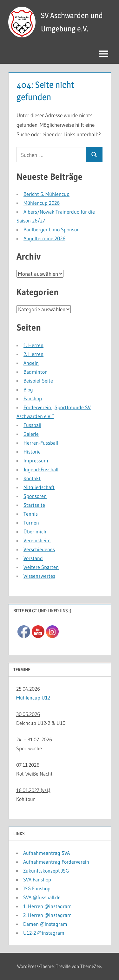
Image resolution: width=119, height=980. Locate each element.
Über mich (35, 532)
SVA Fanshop (37, 880)
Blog (28, 390)
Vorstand (33, 558)
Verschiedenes (39, 549)
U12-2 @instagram (44, 933)
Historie (32, 452)
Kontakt (32, 478)
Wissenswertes (39, 576)
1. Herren (33, 345)
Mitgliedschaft (39, 487)
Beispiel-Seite (38, 381)
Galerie (31, 434)
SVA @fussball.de (42, 897)
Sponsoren (35, 496)
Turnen (31, 523)
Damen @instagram (45, 924)
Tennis (31, 514)
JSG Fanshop (37, 888)
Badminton (36, 372)
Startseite (34, 505)
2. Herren (33, 354)
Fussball (32, 425)
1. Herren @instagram (47, 906)
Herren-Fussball (41, 443)
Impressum (36, 461)
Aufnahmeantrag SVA (46, 853)
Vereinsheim (37, 540)
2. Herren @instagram (47, 915)
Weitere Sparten (41, 567)
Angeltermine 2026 (44, 238)
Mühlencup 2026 (42, 203)
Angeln (31, 363)
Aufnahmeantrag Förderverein (56, 862)
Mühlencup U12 (33, 698)
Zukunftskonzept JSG (46, 871)
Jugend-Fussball (41, 469)
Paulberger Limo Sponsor (51, 229)
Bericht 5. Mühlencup (46, 194)
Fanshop (33, 398)
